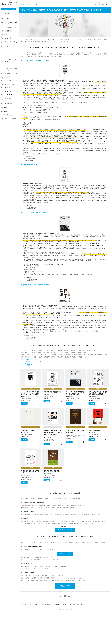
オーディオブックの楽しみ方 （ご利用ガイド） (65, 586)
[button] (9, 38)
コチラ (42, 559)
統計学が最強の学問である (30, 164)
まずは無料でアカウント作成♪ (9, 9)
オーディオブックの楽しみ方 (65, 530)
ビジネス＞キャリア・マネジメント (30, 360)
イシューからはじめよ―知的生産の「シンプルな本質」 (37, 61)
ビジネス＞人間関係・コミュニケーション (32, 365)
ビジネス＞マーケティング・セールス (31, 361)
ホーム (24, 604)
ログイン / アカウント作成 (102, 4)
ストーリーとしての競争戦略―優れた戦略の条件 (36, 213)
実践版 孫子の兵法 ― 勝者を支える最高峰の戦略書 (36, 285)
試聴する (30, 389)
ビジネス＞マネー (26, 363)
